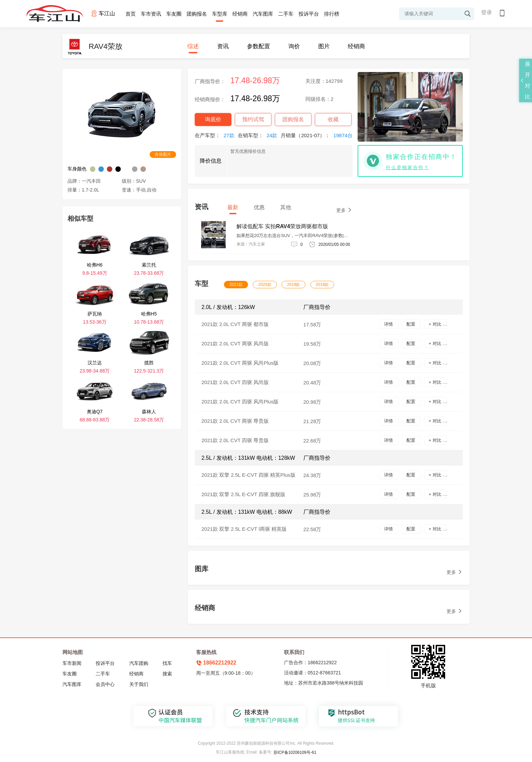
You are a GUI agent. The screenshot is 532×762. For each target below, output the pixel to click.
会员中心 (105, 684)
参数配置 (259, 46)
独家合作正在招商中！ (421, 157)
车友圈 (174, 14)
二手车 (286, 14)
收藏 (333, 119)
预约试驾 (253, 119)
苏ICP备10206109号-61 (295, 752)
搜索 (167, 674)
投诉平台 (309, 14)
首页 (131, 14)
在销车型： (259, 135)
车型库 (220, 14)
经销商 (240, 14)
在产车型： (216, 135)
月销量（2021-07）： (318, 135)
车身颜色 (77, 169)
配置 (412, 324)
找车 (167, 663)
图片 (324, 46)
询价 (294, 46)
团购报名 (197, 14)
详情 (389, 324)
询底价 (213, 119)
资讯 (223, 46)
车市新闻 (72, 663)
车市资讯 (151, 14)
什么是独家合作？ (407, 167)
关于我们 (139, 684)
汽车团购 (139, 663)
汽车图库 (263, 14)
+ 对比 (435, 324)
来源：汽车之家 (251, 244)
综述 (193, 46)
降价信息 (211, 161)
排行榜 (332, 14)
